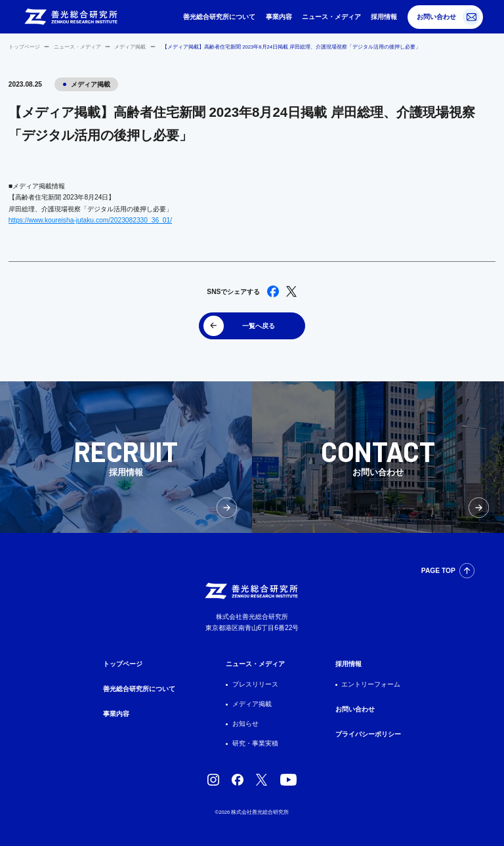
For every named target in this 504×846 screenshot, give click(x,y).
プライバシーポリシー (368, 734)
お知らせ (245, 724)
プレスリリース (255, 684)
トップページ (24, 47)
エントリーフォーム (371, 684)
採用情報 (384, 17)
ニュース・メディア (331, 17)
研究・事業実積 (255, 743)
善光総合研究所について (219, 17)
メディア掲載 (130, 47)
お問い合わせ (436, 17)
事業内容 (279, 17)
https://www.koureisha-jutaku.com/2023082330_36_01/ (90, 220)
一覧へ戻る (259, 326)
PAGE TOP (438, 571)
